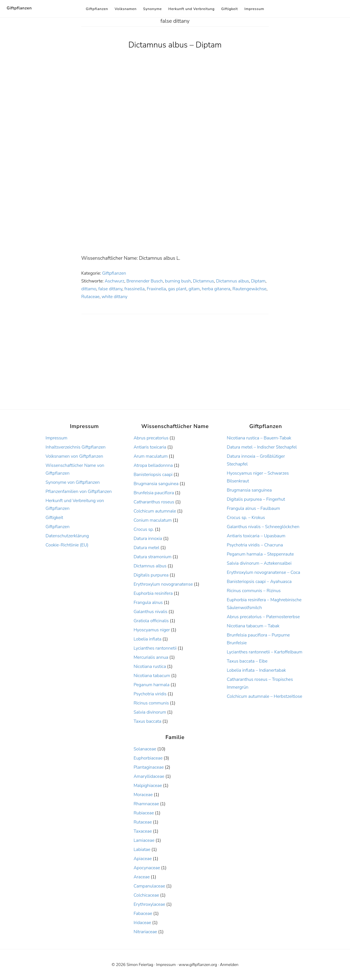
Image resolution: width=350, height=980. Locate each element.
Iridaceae (142, 923)
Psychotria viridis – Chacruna (255, 545)
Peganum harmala (151, 685)
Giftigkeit (54, 518)
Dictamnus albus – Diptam (175, 45)
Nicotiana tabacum (152, 676)
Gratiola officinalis (151, 621)
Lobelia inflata (147, 639)
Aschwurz (115, 281)
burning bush (178, 281)
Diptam (258, 281)
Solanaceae (145, 749)
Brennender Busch (145, 281)
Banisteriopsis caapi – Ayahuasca (259, 582)
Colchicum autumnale (155, 511)
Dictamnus (203, 281)
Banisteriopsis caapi (153, 475)
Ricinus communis (151, 703)
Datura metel (146, 548)
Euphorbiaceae (148, 758)
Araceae (142, 877)
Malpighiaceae (148, 785)
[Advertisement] (175, 221)
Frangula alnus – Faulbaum (253, 508)
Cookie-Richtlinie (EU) (67, 545)
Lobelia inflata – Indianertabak (256, 670)
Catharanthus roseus (154, 502)
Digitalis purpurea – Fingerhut (256, 499)
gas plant (177, 289)
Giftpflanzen (19, 8)
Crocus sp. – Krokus (246, 518)
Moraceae (143, 795)
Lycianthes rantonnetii (155, 648)
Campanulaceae (149, 886)
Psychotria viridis (150, 694)
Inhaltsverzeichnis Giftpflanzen (76, 447)
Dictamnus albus (232, 281)
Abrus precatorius (151, 438)
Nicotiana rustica (150, 666)
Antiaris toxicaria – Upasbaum (256, 536)
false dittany (110, 289)
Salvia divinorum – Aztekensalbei (259, 563)
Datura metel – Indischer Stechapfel (262, 447)
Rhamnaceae (146, 804)
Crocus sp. (144, 529)
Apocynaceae (147, 868)
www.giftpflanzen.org (198, 965)
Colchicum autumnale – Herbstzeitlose (265, 696)
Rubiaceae (144, 813)
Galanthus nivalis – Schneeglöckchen (263, 527)
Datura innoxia (148, 538)
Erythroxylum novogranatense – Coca (264, 572)
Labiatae (142, 849)
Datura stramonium (152, 557)
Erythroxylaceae (149, 904)
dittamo (89, 289)
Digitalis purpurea (151, 575)
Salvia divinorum (150, 712)
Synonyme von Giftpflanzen (73, 482)
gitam (194, 289)
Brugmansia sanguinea (156, 484)
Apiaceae (143, 859)
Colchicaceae (146, 895)
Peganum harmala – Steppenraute (260, 554)
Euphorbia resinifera (153, 593)
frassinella (134, 289)
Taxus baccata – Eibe (247, 661)
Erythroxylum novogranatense (163, 584)
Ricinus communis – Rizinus (254, 591)
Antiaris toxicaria (150, 447)
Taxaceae (143, 831)
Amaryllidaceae (149, 776)
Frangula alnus (148, 602)
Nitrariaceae (145, 932)
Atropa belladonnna (153, 465)
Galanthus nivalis (150, 612)
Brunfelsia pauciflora (154, 493)
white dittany (114, 297)
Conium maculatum (153, 520)
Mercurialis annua (151, 657)
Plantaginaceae (149, 767)
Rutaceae (90, 297)
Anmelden (229, 965)
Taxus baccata (147, 721)
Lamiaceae (144, 840)
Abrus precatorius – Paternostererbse (263, 617)
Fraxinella (156, 289)
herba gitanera (216, 289)
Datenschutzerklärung (67, 536)
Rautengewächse (249, 289)
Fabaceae (143, 913)
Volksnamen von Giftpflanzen (74, 456)
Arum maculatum (151, 456)
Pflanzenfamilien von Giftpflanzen (79, 491)
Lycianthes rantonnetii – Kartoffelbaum (265, 652)
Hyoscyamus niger (152, 630)
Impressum (56, 438)
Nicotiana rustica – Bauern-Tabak (259, 438)
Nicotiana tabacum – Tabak (253, 626)
